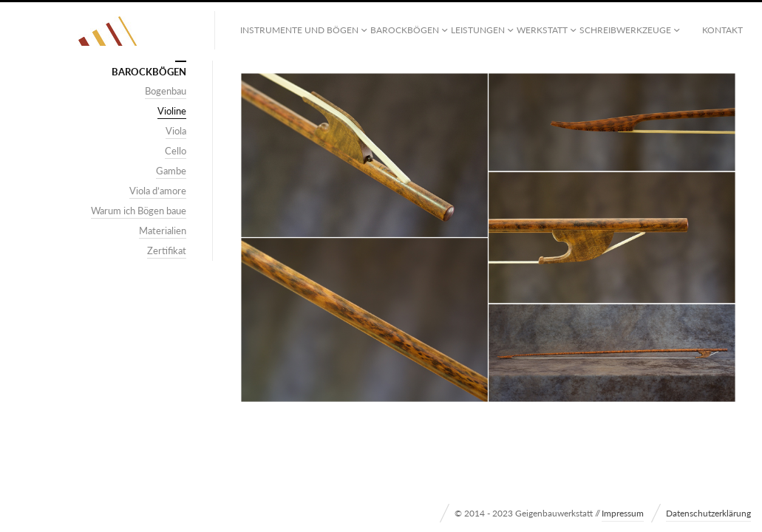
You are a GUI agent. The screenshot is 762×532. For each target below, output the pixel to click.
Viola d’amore (158, 191)
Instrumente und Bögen (299, 30)
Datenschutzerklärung (708, 513)
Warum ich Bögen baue (139, 211)
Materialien (163, 231)
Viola (176, 131)
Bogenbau (166, 91)
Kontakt (722, 30)
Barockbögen (405, 30)
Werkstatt (542, 30)
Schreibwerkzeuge (625, 30)
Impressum (623, 513)
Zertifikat (167, 250)
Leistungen (478, 30)
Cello (176, 151)
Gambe (171, 171)
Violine (172, 111)
